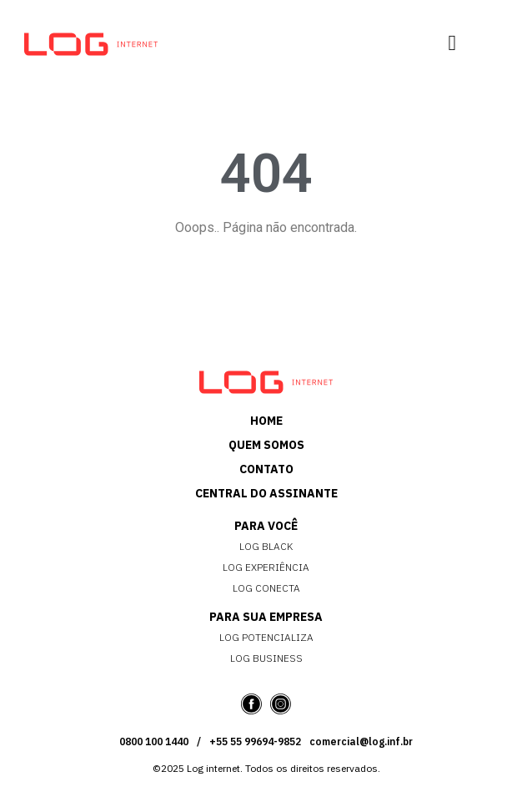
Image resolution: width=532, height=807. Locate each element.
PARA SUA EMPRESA (266, 617)
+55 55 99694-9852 (255, 741)
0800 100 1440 (154, 741)
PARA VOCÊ (266, 526)
